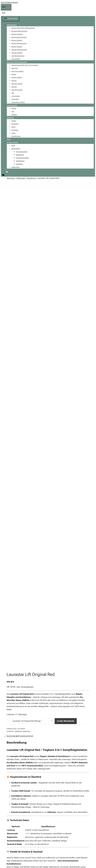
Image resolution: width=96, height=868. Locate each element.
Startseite (11, 178)
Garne (13, 127)
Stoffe (13, 133)
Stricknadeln (17, 149)
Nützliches (15, 124)
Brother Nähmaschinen (19, 43)
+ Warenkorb (75, 779)
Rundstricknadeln (22, 152)
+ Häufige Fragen (77, 771)
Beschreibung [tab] (12, 269)
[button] (4, 13)
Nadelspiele (20, 155)
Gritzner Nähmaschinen (19, 50)
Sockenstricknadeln (22, 158)
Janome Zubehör (17, 90)
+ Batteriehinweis (56, 782)
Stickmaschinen (14, 105)
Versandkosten (27, 220)
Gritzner (14, 81)
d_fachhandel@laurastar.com (19, 589)
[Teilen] (6, 846)
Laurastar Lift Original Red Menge (27, 254)
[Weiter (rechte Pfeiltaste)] (4, 849)
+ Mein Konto (75, 767)
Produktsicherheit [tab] (26, 269)
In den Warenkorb (66, 254)
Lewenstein (15, 99)
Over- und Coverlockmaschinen (19, 62)
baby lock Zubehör (18, 71)
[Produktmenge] (45, 254)
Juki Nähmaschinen (18, 56)
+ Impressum (55, 771)
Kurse (9, 139)
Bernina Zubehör (17, 40)
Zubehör (14, 115)
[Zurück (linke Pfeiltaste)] (2, 849)
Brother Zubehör (17, 47)
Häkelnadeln (16, 167)
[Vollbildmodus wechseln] (4, 846)
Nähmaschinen (13, 25)
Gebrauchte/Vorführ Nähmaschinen (23, 28)
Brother (14, 74)
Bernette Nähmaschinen (19, 31)
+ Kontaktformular (77, 775)
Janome (14, 87)
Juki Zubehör (16, 59)
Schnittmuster (16, 136)
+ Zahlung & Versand (58, 779)
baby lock (15, 68)
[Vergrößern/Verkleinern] (2, 846)
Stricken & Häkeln (14, 142)
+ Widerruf (54, 786)
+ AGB (53, 767)
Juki (13, 93)
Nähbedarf (12, 118)
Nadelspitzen (20, 161)
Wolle (13, 146)
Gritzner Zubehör (17, 53)
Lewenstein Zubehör (18, 102)
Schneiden (15, 130)
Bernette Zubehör (17, 34)
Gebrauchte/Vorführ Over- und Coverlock (25, 65)
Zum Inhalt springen (9, 2)
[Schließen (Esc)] (9, 846)
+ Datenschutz (55, 775)
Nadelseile (19, 164)
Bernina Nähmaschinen (19, 37)
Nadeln (14, 121)
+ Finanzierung (76, 782)
